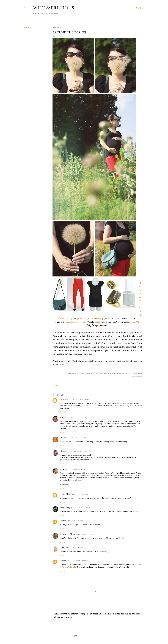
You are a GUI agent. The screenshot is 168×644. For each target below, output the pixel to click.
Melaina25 (65, 561)
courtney (64, 469)
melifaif (64, 417)
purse (107, 318)
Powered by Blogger (84, 636)
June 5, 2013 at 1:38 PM (78, 469)
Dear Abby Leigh (115, 374)
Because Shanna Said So (86, 374)
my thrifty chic (127, 374)
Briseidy (64, 451)
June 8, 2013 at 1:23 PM (79, 561)
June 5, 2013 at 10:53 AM (77, 438)
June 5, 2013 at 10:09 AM (79, 399)
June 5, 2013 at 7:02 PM (82, 508)
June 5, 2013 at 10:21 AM (77, 417)
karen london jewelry (75, 322)
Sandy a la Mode (68, 534)
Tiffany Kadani (67, 521)
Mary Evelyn (66, 507)
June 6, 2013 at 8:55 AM (85, 534)
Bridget (64, 438)
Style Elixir (138, 374)
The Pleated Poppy (102, 374)
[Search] (140, 8)
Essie (97, 322)
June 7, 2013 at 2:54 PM (74, 548)
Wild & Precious (54, 8)
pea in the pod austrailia (89, 318)
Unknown (65, 399)
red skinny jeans (140, 290)
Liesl (62, 547)
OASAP (136, 322)
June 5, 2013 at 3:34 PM (81, 494)
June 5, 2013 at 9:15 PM (83, 521)
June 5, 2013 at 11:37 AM (77, 451)
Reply (63, 412)
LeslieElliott (66, 494)
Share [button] (26, 27)
